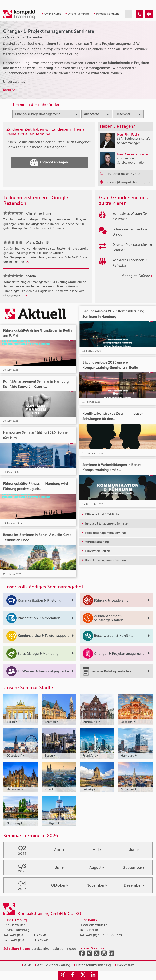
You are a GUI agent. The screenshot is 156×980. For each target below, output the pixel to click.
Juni (134, 850)
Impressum (124, 965)
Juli (59, 868)
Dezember (134, 885)
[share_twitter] (83, 975)
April (59, 850)
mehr (9, 90)
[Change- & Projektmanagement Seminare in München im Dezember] (139, 14)
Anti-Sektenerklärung (53, 965)
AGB (27, 965)
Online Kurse (52, 14)
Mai (97, 850)
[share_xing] (63, 975)
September (134, 868)
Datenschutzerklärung (92, 965)
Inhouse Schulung (107, 14)
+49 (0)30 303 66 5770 (104, 935)
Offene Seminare (77, 14)
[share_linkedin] (93, 975)
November (97, 885)
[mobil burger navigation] (129, 14)
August (97, 868)
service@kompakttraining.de (54, 949)
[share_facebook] (73, 975)
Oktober (59, 885)
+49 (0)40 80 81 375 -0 (28, 935)
